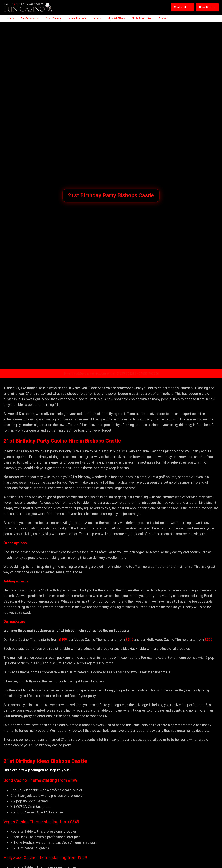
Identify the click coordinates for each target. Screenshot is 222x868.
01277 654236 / (128, 374)
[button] (183, 7)
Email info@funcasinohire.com (85, 374)
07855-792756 (149, 374)
